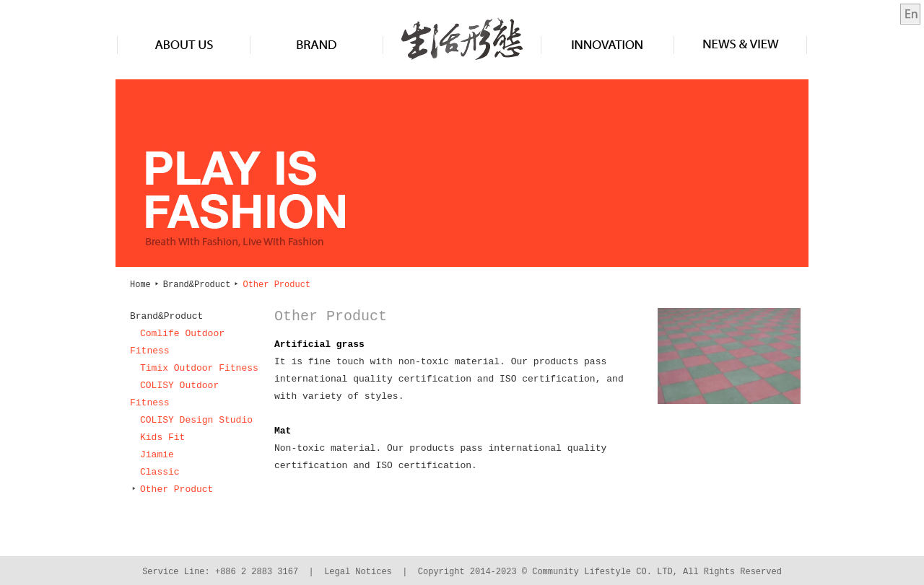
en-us (910, 14)
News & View (741, 44)
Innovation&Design (607, 44)
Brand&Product (317, 44)
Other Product (171, 490)
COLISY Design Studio (196, 421)
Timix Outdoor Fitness (199, 369)
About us (184, 44)
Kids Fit (162, 438)
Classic (160, 472)
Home (140, 285)
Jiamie (157, 455)
